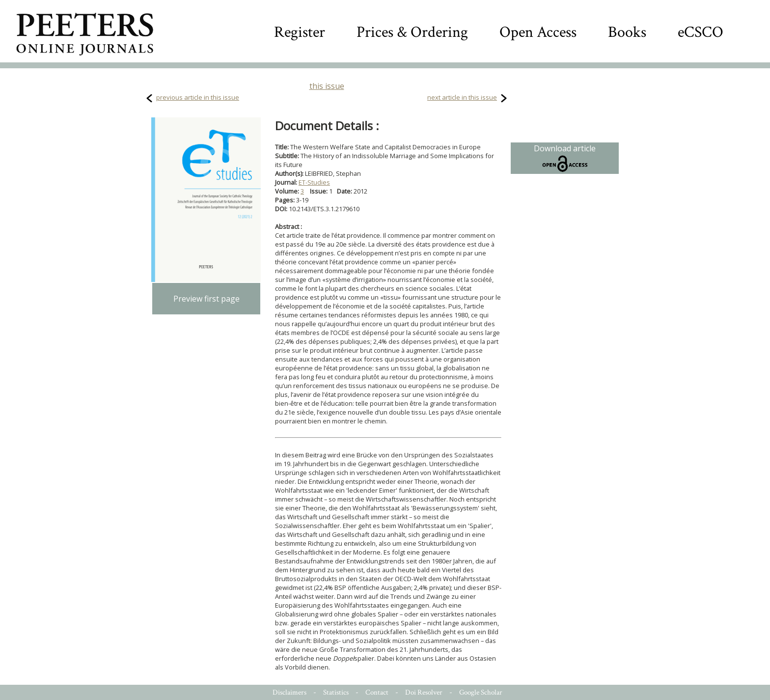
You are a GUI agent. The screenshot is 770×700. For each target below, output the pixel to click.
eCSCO (701, 32)
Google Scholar (481, 692)
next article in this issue (462, 97)
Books (627, 32)
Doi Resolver (424, 692)
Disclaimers (289, 692)
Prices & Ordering (412, 32)
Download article (565, 158)
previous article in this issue (198, 97)
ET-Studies (314, 182)
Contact (377, 692)
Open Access (538, 32)
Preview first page (206, 299)
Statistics (336, 692)
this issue (327, 86)
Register (300, 32)
